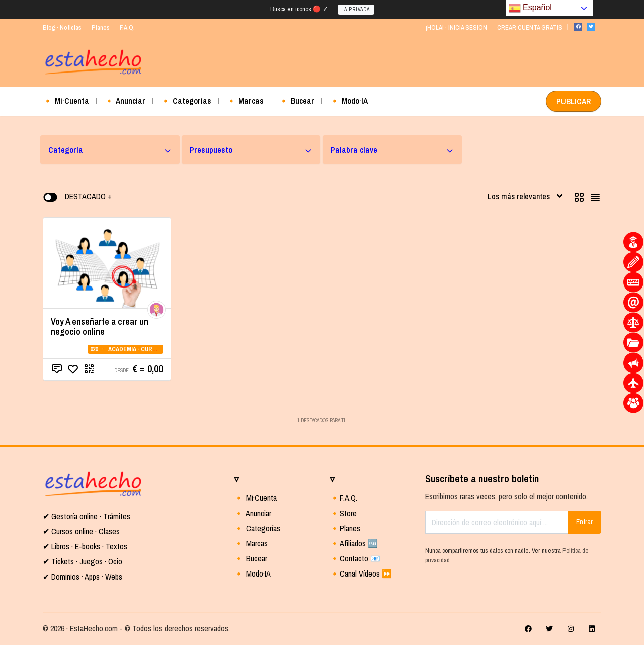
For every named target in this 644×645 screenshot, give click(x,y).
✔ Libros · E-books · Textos (85, 546)
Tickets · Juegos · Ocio (86, 561)
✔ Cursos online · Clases (81, 531)
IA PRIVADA (356, 9)
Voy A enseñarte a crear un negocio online (100, 327)
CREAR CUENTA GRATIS (530, 27)
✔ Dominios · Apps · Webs (83, 577)
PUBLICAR (574, 101)
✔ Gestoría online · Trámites (87, 516)
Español (530, 8)
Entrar (584, 522)
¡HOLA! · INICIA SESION (456, 27)
